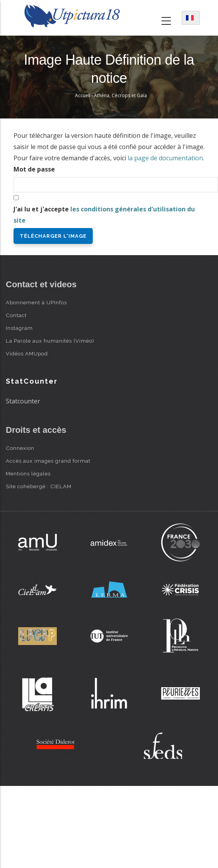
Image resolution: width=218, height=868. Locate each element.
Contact (16, 315)
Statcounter (23, 401)
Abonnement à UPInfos (36, 302)
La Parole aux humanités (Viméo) (50, 341)
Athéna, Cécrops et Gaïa (120, 95)
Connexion (20, 448)
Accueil (83, 95)
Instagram (19, 328)
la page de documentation (165, 158)
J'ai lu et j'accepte (104, 215)
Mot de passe (34, 169)
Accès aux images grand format (48, 461)
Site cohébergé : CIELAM (39, 486)
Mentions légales (28, 473)
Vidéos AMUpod (27, 353)
